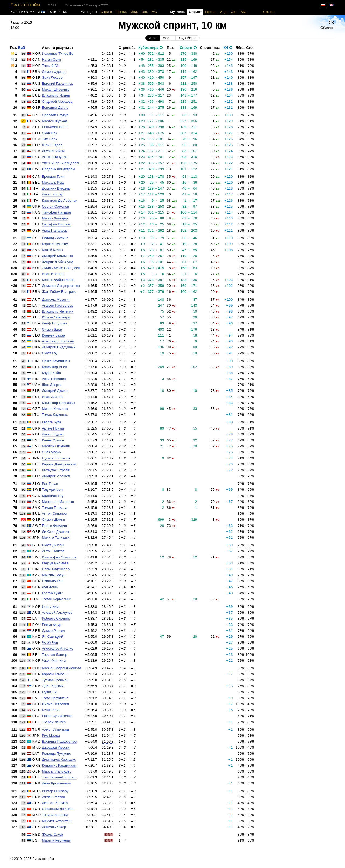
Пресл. (122, 12)
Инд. (134, 12)
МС (154, 12)
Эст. (145, 12)
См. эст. (269, 12)
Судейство (188, 38)
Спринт (106, 12)
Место (168, 38)
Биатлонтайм (25, 5)
